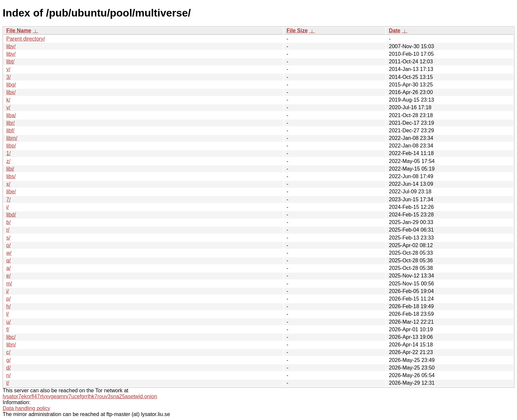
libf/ (10, 130)
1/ (8, 153)
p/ (8, 299)
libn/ (11, 345)
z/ (8, 161)
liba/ (11, 115)
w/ (9, 253)
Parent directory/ (26, 39)
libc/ (11, 337)
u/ (8, 322)
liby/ (11, 46)
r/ (8, 230)
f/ (8, 329)
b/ (8, 222)
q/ (8, 260)
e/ (8, 276)
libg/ (11, 85)
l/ (8, 314)
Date (395, 31)
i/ (8, 207)
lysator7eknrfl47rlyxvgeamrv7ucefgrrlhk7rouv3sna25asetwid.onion (80, 396)
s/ (8, 238)
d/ (8, 368)
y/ (8, 69)
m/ (9, 284)
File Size (297, 31)
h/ (8, 306)
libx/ (11, 92)
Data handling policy (26, 408)
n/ (8, 375)
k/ (8, 100)
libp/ (11, 146)
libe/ (11, 192)
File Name (19, 31)
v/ (8, 107)
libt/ (10, 62)
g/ (8, 360)
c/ (8, 352)
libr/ (11, 123)
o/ (8, 245)
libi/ (10, 169)
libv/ (11, 54)
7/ (8, 199)
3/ (8, 77)
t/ (8, 383)
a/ (8, 268)
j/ (8, 291)
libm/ (12, 138)
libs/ (11, 176)
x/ (8, 184)
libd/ (11, 215)
